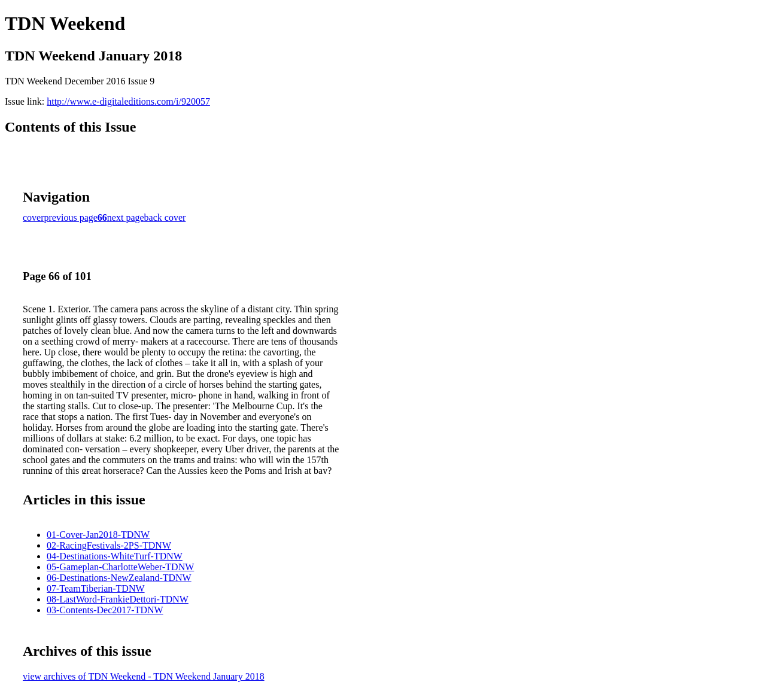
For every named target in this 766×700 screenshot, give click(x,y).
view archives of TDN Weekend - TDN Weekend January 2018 (144, 676)
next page (126, 217)
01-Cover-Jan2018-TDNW (98, 535)
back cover (165, 217)
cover (34, 217)
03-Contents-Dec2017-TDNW (105, 610)
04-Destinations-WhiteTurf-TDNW (115, 556)
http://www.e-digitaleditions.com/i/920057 (128, 101)
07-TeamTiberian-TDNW (96, 588)
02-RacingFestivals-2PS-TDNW (109, 545)
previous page (71, 217)
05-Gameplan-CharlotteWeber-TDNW (120, 567)
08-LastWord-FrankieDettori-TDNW (118, 599)
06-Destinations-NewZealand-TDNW (119, 578)
